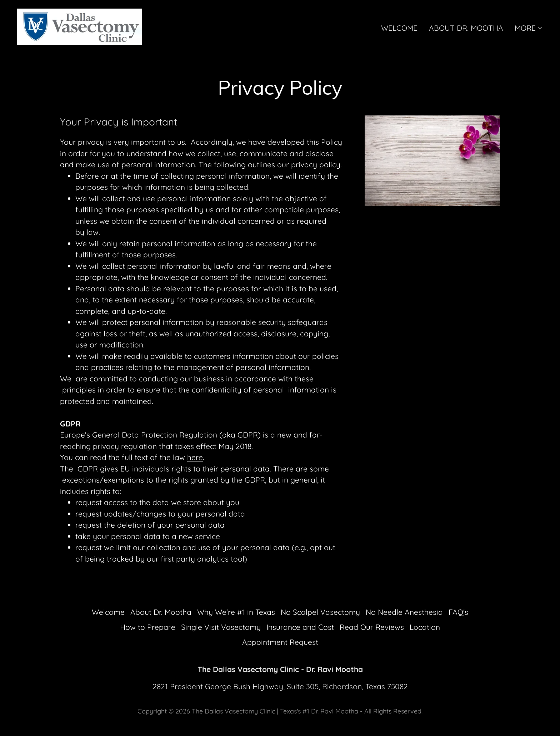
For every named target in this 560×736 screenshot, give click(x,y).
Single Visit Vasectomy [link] (221, 627)
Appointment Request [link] (280, 642)
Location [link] (425, 627)
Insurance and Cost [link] (300, 627)
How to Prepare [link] (148, 627)
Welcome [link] (399, 28)
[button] (529, 28)
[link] (80, 26)
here (195, 457)
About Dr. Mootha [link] (466, 28)
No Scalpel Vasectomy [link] (320, 612)
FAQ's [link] (458, 612)
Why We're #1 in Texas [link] (236, 612)
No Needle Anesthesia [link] (404, 612)
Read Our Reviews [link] (372, 627)
